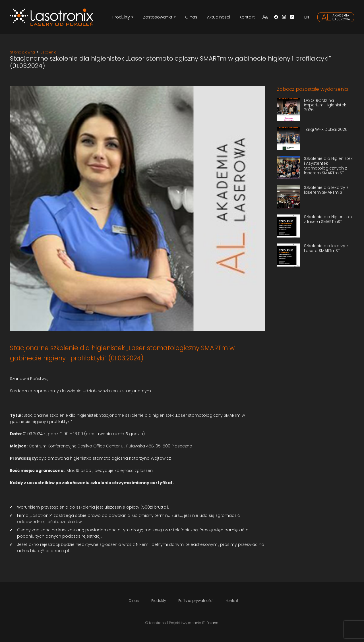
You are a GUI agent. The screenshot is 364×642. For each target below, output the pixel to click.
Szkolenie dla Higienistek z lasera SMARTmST (328, 219)
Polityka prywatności (196, 601)
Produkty (159, 601)
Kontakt (232, 601)
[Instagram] (284, 17)
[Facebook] (276, 17)
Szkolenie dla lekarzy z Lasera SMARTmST (326, 248)
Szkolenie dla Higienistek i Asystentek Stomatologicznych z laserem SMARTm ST (328, 166)
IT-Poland (210, 623)
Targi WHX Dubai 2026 (326, 129)
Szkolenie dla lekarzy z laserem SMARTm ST (326, 190)
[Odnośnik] (52, 17)
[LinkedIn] (292, 17)
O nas (134, 601)
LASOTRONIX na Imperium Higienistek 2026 (325, 105)
